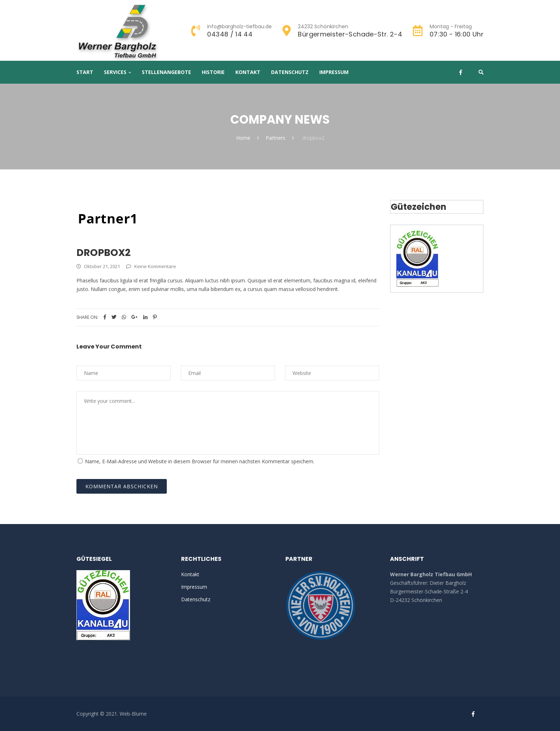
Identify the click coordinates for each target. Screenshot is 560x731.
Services (115, 72)
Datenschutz (290, 72)
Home (243, 138)
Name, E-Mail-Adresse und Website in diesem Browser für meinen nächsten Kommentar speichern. (200, 461)
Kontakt (248, 72)
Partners (276, 138)
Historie (213, 72)
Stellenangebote (166, 72)
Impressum (334, 72)
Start (85, 72)
